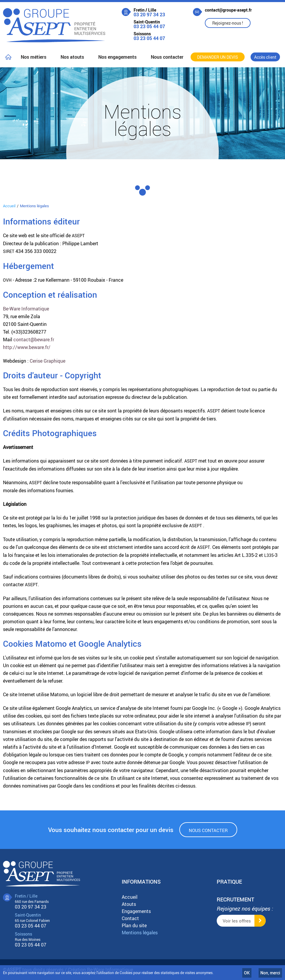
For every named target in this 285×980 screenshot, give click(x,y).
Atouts (129, 904)
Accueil (9, 206)
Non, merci (270, 973)
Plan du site (134, 925)
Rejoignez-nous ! (228, 23)
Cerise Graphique (47, 361)
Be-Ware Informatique (26, 309)
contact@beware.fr (34, 340)
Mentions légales (140, 933)
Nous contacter (208, 830)
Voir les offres (237, 921)
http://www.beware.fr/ (27, 347)
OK (247, 973)
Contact (130, 918)
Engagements (136, 911)
